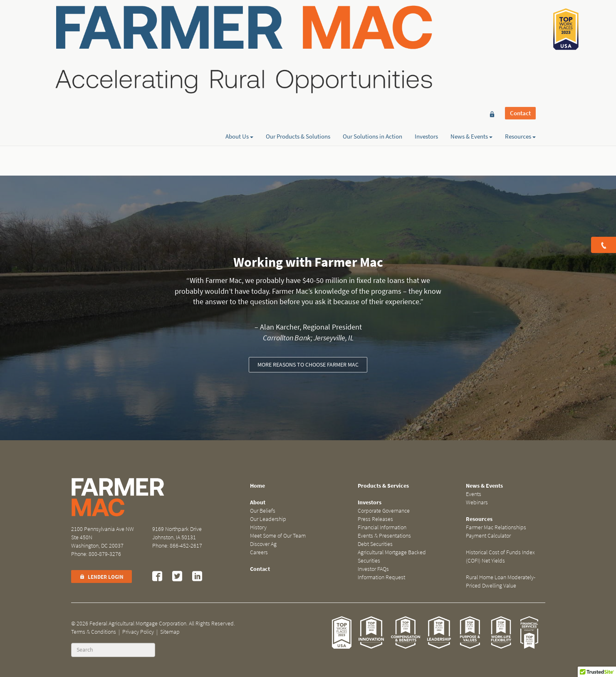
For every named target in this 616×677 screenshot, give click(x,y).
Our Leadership (268, 519)
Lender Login (101, 577)
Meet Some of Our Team (278, 536)
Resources (520, 36)
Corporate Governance (384, 511)
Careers (259, 552)
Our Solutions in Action (372, 36)
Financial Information (382, 527)
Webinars (477, 502)
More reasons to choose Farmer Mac (308, 365)
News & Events (471, 36)
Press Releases (375, 519)
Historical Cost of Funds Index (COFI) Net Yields (500, 557)
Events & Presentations (384, 536)
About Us (239, 36)
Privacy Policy (138, 632)
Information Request (381, 577)
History (258, 527)
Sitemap (170, 632)
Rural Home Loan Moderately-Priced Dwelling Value (501, 582)
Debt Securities (375, 544)
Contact (520, 22)
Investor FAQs (373, 569)
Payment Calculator (488, 536)
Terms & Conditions (94, 632)
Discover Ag (263, 544)
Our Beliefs (263, 511)
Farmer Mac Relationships (496, 527)
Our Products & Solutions (298, 36)
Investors (426, 36)
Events (474, 494)
